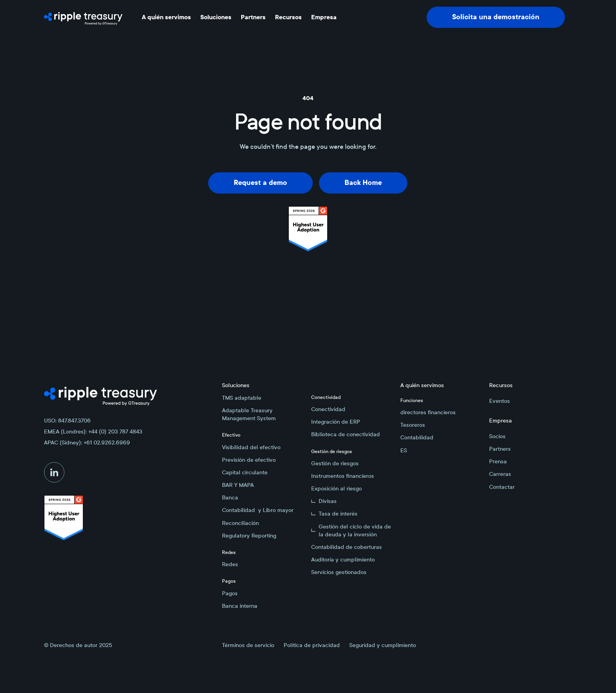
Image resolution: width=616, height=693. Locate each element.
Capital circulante (245, 472)
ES (404, 450)
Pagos (230, 593)
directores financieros (428, 412)
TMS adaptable (242, 398)
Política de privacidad (312, 645)
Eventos (500, 401)
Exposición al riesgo (336, 488)
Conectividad (328, 409)
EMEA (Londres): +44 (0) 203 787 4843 (93, 432)
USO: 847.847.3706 (67, 421)
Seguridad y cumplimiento (383, 645)
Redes (230, 564)
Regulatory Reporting (249, 536)
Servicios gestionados (339, 572)
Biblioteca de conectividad (346, 434)
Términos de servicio (248, 645)
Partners (500, 449)
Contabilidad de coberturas (346, 547)
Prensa (498, 461)
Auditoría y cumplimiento (343, 560)
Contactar (502, 487)
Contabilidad (417, 437)
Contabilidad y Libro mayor (258, 510)
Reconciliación (240, 523)
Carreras (500, 474)
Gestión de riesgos (335, 463)
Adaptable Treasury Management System (249, 414)
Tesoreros (413, 425)
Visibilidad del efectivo (251, 447)
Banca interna (240, 606)
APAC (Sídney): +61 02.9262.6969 (87, 442)
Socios (497, 436)
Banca (230, 497)
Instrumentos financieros (343, 476)
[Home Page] (83, 17)
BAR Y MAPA (238, 485)
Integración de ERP (336, 422)
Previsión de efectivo (249, 460)
